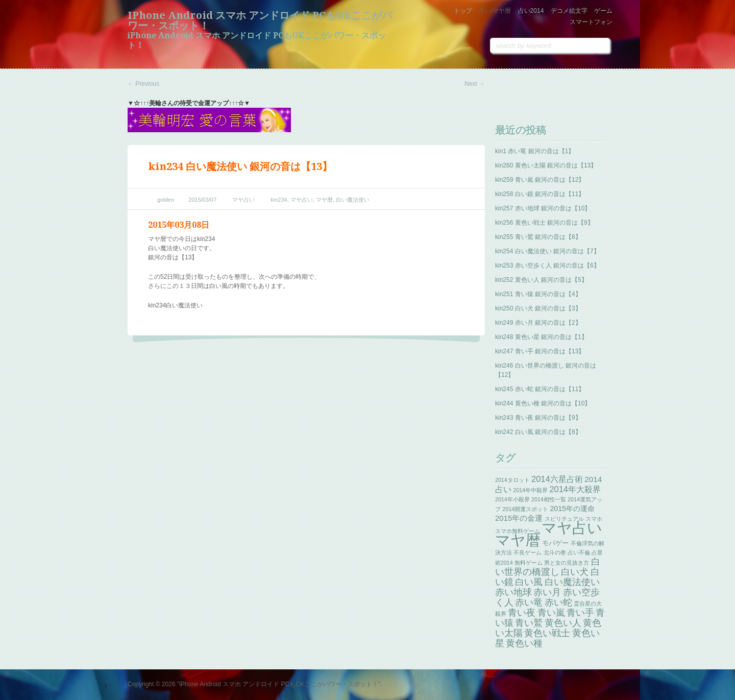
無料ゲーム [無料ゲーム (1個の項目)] (529, 563)
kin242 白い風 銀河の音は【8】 (538, 432)
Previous (143, 84)
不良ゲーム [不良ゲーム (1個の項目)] (528, 552)
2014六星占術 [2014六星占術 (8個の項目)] (557, 479)
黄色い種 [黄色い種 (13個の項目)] (524, 643)
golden (166, 200)
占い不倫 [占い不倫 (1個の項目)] (579, 552)
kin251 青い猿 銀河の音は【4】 (538, 294)
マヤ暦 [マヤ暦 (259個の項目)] (518, 540)
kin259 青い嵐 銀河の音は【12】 (540, 180)
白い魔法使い (353, 200)
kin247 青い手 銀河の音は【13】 (540, 351)
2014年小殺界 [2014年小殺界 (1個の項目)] (512, 499)
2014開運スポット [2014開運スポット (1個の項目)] (525, 509)
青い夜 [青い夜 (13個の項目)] (522, 613)
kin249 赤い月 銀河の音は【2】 (538, 323)
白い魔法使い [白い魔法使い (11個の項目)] (572, 582)
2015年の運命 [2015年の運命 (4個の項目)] (572, 509)
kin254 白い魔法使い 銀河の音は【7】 (547, 251)
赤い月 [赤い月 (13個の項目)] (547, 592)
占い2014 (531, 11)
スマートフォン (591, 22)
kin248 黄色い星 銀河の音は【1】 (541, 337)
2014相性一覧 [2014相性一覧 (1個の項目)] (549, 499)
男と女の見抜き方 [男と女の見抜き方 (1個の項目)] (567, 563)
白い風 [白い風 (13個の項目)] (529, 582)
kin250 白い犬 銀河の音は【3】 (538, 308)
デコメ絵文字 (569, 11)
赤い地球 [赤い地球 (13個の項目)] (513, 592)
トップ (463, 11)
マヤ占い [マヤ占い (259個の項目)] (572, 528)
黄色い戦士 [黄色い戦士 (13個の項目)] (547, 633)
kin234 (279, 200)
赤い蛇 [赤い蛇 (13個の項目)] (558, 602)
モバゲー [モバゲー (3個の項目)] (555, 543)
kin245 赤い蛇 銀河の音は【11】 (540, 389)
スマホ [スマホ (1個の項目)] (594, 519)
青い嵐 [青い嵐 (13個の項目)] (551, 613)
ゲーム (603, 11)
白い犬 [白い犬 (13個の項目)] (575, 572)
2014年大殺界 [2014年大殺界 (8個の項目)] (575, 489)
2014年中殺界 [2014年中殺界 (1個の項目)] (530, 490)
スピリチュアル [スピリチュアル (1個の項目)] (564, 519)
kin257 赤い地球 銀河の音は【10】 (543, 208)
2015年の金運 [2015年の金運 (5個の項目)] (519, 518)
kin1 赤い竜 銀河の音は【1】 (535, 151)
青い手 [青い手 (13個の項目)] (580, 613)
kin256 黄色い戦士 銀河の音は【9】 (544, 223)
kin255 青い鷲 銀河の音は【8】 (538, 237)
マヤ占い (243, 200)
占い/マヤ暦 (495, 11)
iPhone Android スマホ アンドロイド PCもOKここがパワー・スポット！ (260, 20)
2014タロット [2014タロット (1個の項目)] (512, 480)
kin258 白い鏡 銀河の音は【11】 (540, 194)
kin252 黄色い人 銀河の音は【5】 (541, 280)
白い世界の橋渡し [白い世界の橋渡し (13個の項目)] (548, 567)
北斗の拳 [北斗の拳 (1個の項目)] (555, 552)
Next (475, 84)
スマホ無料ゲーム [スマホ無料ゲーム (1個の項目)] (518, 531)
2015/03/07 (202, 200)
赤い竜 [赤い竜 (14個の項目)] (529, 602)
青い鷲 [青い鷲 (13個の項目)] (529, 623)
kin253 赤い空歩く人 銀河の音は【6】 (547, 265)
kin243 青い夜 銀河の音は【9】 (538, 418)
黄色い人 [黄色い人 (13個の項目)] (563, 623)
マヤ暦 (324, 200)
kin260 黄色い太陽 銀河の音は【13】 (546, 165)
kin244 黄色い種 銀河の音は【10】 (543, 403)
